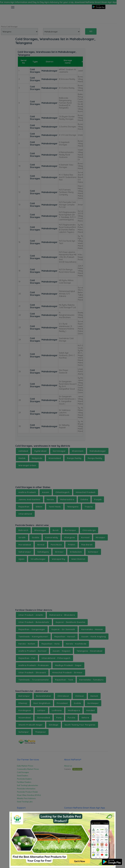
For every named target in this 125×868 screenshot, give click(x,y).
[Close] (110, 816)
